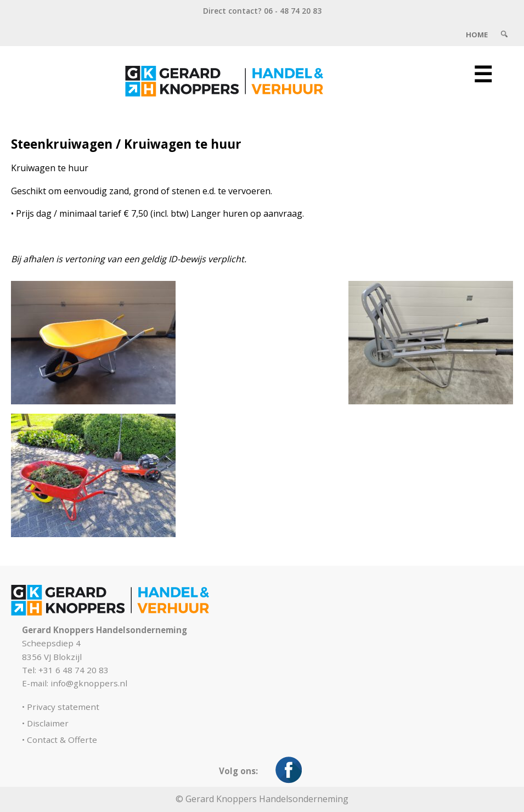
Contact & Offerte (62, 740)
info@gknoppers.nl (89, 683)
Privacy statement (63, 707)
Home (477, 35)
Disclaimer (48, 723)
